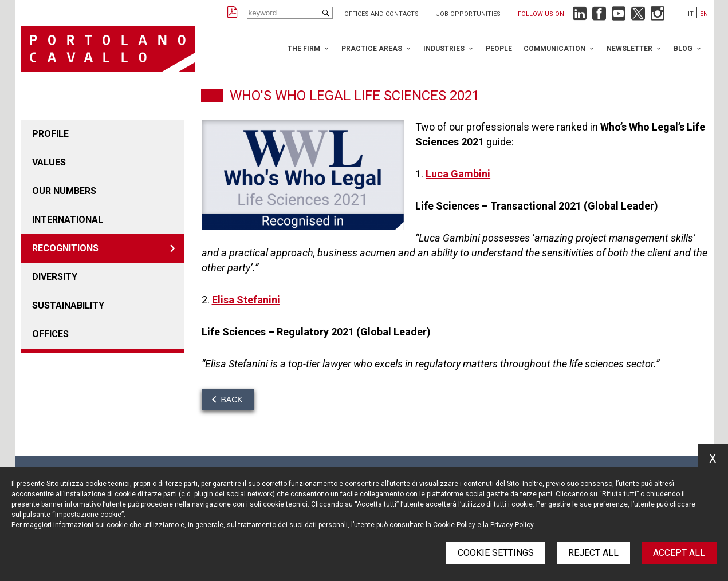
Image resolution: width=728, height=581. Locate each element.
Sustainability (68, 305)
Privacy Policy (512, 525)
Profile (50, 134)
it (691, 14)
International (68, 220)
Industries (444, 49)
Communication (554, 49)
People (499, 49)
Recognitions (65, 248)
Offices (50, 334)
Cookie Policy (454, 525)
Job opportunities (468, 14)
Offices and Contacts (381, 14)
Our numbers (64, 191)
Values (49, 162)
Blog (683, 49)
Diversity (55, 277)
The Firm (304, 49)
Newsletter (629, 49)
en (704, 14)
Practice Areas (372, 49)
